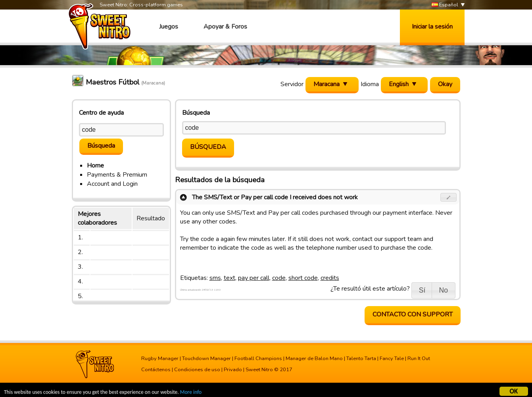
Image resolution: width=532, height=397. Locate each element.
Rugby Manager (160, 358)
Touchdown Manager (206, 358)
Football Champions (258, 358)
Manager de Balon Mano (314, 358)
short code (303, 278)
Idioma (370, 84)
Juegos (169, 27)
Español (445, 5)
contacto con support (413, 314)
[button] (448, 197)
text (230, 278)
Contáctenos (156, 370)
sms (215, 278)
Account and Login (112, 184)
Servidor (292, 84)
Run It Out (419, 358)
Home (95, 166)
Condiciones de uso (197, 370)
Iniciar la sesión (432, 27)
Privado (233, 370)
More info (191, 393)
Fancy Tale (392, 358)
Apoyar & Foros (225, 27)
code (279, 278)
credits (330, 278)
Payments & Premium (117, 175)
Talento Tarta (361, 358)
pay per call (254, 278)
